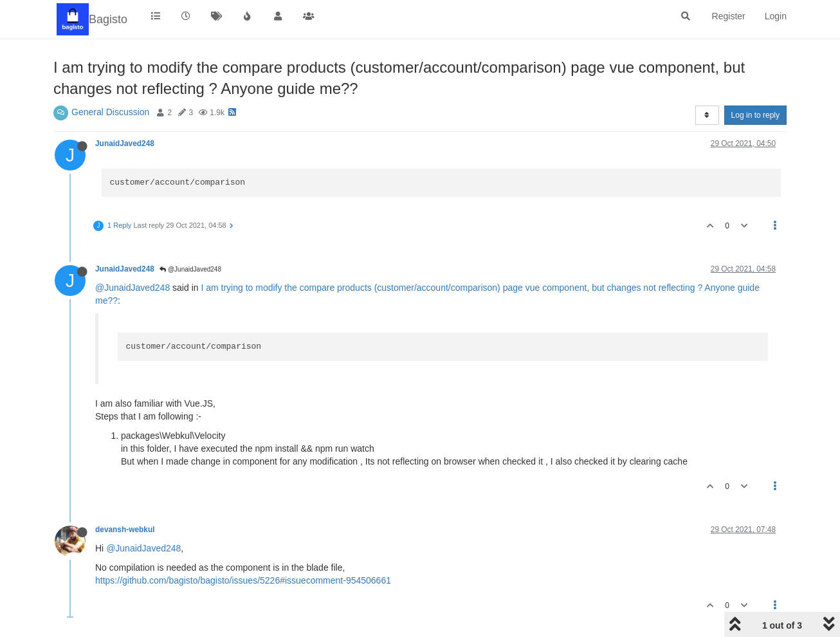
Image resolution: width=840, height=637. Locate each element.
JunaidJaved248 (125, 143)
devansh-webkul (125, 530)
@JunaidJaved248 (190, 269)
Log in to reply (755, 115)
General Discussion (110, 112)
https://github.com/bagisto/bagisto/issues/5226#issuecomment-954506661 (243, 580)
